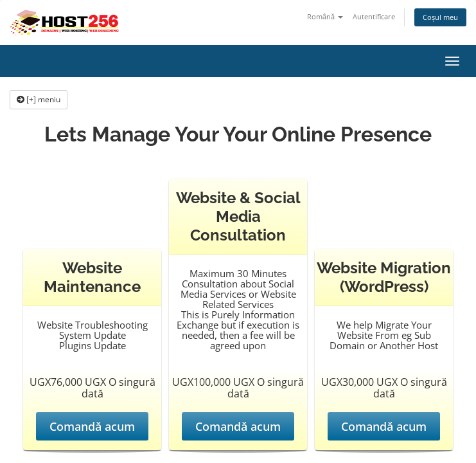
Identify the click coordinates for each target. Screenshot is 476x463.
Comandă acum (92, 426)
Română (325, 16)
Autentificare (374, 16)
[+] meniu (39, 99)
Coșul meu (440, 17)
